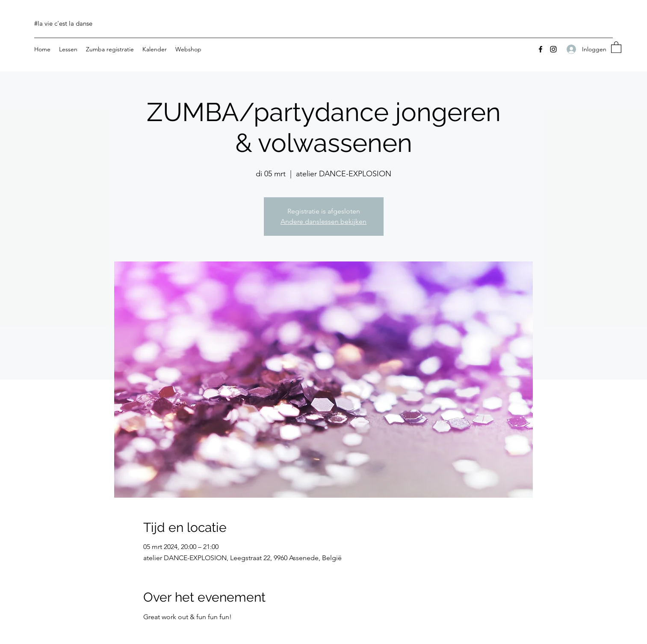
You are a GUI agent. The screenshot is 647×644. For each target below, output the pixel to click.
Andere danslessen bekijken (323, 221)
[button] (616, 47)
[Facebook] (541, 49)
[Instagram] (553, 49)
